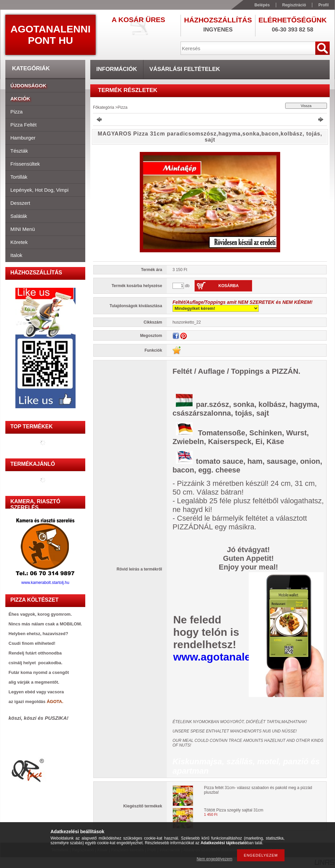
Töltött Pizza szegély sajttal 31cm (234, 810)
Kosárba (229, 286)
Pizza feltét (23, 125)
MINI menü (23, 229)
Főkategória (103, 107)
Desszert (20, 203)
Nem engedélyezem (214, 859)
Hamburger (23, 138)
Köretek (19, 242)
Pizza (17, 112)
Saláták (19, 216)
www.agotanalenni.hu (228, 657)
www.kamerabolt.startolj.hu (45, 581)
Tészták (19, 151)
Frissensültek (25, 164)
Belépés (262, 5)
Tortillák (19, 177)
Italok (16, 255)
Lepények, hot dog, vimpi (39, 190)
